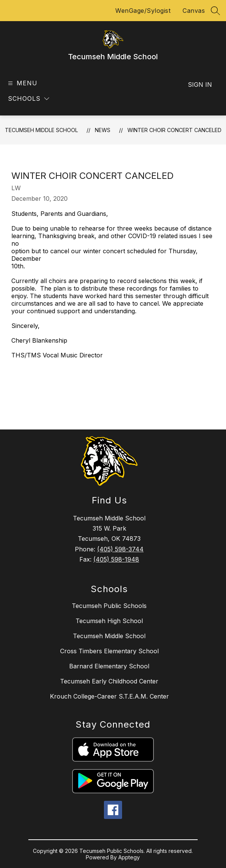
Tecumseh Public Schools (109, 606)
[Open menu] (22, 83)
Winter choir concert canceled (174, 130)
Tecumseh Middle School (41, 130)
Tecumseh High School (109, 621)
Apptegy (129, 857)
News (103, 130)
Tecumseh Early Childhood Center (109, 681)
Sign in (200, 85)
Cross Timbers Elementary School (109, 651)
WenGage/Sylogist (143, 11)
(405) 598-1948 (116, 559)
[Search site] (215, 11)
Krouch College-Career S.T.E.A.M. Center (109, 696)
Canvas (194, 11)
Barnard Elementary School (109, 666)
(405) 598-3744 (120, 549)
